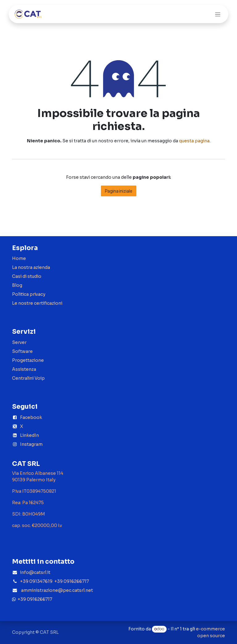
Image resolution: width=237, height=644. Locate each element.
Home (19, 258)
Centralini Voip (28, 378)
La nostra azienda (31, 267)
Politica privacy (29, 294)
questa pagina (194, 141)
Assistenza (24, 369)
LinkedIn (29, 435)
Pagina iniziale (119, 191)
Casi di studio (27, 276)
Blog (17, 285)
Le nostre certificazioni (37, 303)
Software (22, 351)
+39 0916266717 (34, 599)
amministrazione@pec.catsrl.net (57, 590)
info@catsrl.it (35, 572)
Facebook (31, 417)
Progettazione (28, 360)
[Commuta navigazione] (218, 14)
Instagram (31, 444)
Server (19, 342)
